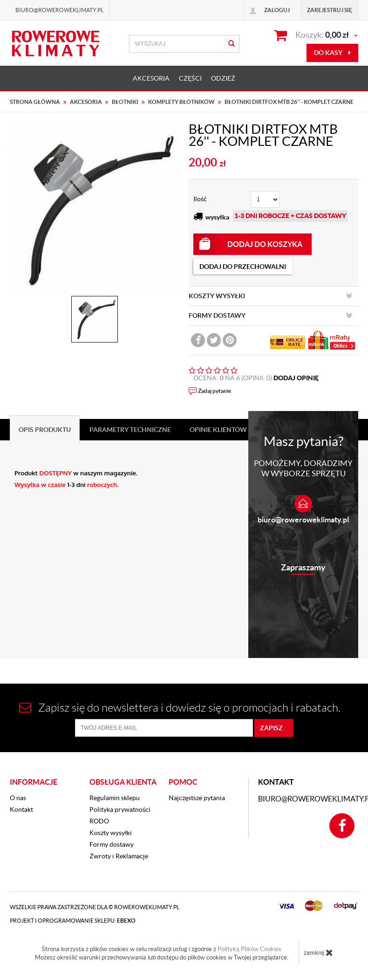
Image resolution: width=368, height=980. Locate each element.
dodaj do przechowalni (243, 267)
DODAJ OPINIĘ (296, 378)
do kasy (332, 53)
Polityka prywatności (120, 809)
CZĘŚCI (190, 78)
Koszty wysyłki (111, 833)
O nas (18, 798)
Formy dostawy (112, 844)
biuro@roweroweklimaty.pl (303, 520)
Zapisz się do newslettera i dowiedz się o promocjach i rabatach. (180, 708)
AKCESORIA (151, 78)
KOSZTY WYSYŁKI (270, 296)
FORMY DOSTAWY (270, 315)
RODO (99, 821)
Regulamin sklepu (115, 798)
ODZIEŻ (223, 78)
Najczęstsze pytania (197, 798)
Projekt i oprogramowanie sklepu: (73, 921)
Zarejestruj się (330, 10)
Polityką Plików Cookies (249, 949)
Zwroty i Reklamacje (119, 856)
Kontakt (21, 809)
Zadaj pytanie (215, 391)
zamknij (318, 953)
